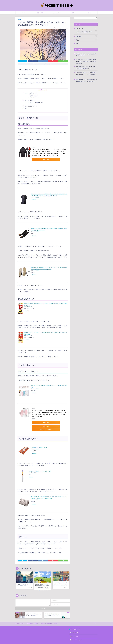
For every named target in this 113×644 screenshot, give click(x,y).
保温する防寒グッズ (34, 97)
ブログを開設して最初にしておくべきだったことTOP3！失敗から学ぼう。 (86, 68)
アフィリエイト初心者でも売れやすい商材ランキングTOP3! (86, 55)
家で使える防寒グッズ (31, 106)
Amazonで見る (39, 160)
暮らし (89, 13)
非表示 (45, 90)
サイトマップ (75, 633)
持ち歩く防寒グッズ (30, 100)
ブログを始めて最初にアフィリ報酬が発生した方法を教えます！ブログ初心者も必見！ (86, 74)
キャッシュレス (57, 13)
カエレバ (37, 197)
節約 (73, 13)
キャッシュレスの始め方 (87, 33)
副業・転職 (40, 13)
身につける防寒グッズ (31, 93)
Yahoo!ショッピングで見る (39, 426)
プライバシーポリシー (77, 636)
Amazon (34, 200)
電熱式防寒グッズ (34, 95)
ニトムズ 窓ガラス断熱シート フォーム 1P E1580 (39, 468)
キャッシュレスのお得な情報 (87, 31)
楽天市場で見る (52, 423)
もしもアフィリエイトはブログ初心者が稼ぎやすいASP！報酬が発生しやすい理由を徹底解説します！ (86, 61)
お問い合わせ (75, 629)
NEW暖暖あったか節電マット (39, 444)
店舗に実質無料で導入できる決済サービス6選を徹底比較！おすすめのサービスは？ (86, 81)
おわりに (28, 108)
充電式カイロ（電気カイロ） (36, 103)
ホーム (24, 13)
